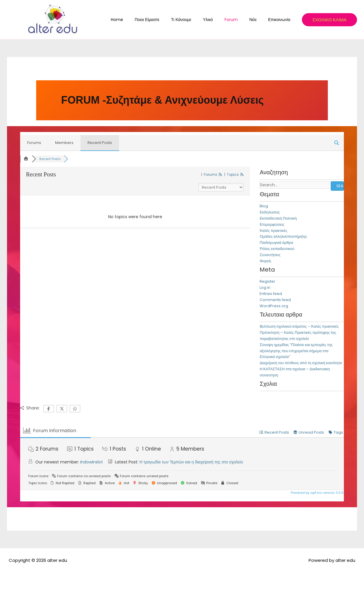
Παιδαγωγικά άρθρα (276, 243)
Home (140, 20)
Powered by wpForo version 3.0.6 (317, 493)
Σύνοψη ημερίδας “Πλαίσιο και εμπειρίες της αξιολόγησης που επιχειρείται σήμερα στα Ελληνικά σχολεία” (296, 351)
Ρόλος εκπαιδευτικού (277, 249)
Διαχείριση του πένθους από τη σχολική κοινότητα (301, 363)
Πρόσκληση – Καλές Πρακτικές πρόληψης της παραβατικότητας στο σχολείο (298, 336)
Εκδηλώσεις (270, 212)
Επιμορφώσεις (272, 224)
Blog (264, 206)
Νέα (258, 20)
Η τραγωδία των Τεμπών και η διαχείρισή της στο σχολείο (191, 462)
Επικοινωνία (281, 20)
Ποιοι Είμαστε (166, 20)
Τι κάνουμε (197, 20)
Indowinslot (92, 462)
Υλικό (220, 20)
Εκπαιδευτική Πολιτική (278, 218)
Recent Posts (100, 143)
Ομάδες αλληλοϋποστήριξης (283, 237)
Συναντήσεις (270, 255)
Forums (34, 143)
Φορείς (265, 261)
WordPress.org (274, 306)
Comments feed (275, 300)
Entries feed (271, 294)
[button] (329, 20)
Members (64, 143)
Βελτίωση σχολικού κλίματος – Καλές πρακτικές (299, 327)
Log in (265, 288)
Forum (240, 20)
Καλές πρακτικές (273, 231)
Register (267, 282)
